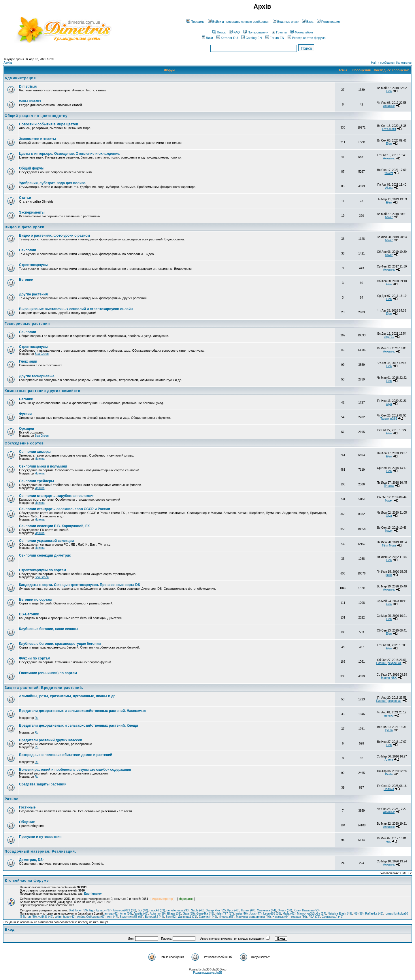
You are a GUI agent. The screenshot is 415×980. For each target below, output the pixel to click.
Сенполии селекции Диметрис (45, 555)
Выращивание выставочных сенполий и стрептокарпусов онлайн (76, 309)
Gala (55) (189, 914)
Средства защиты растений (43, 784)
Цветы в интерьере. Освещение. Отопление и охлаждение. (70, 154)
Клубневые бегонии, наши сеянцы (49, 629)
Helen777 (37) (225, 914)
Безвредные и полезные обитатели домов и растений (66, 755)
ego (389, 842)
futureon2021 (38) (125, 910)
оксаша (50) (299, 917)
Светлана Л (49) (333, 917)
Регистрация (328, 22)
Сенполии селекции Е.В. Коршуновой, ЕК (54, 526)
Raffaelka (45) (374, 914)
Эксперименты (32, 212)
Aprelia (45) (141, 914)
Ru (36, 718)
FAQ (234, 32)
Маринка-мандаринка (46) (253, 917)
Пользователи (256, 32)
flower (389, 217)
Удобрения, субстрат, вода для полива (52, 183)
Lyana (389, 730)
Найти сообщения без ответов (391, 63)
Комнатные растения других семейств (43, 391)
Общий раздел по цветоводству (36, 116)
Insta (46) (242, 914)
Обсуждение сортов (24, 443)
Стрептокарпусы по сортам (43, 570)
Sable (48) (198, 910)
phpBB (205, 969)
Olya (389, 404)
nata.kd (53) (157, 910)
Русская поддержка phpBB (207, 973)
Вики (207, 38)
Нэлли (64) (248, 910)
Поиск (219, 32)
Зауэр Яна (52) (216, 910)
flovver (389, 173)
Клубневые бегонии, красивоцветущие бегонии (60, 644)
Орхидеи (27, 429)
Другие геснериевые (37, 376)
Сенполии (28, 250)
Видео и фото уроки (24, 227)
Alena (389, 188)
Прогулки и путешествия (40, 837)
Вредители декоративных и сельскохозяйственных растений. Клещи (79, 725)
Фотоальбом (302, 32)
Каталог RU (227, 38)
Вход (308, 22)
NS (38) (359, 914)
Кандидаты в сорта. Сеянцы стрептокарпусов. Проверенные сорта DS (80, 585)
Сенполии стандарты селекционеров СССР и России (65, 509)
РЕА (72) (314, 917)
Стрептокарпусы (33, 265)
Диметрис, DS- (31, 860)
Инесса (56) (227, 917)
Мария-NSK (389, 678)
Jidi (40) (143, 910)
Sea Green (41, 354)
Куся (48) (233, 910)
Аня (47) (113, 917)
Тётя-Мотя (389, 129)
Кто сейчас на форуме (27, 881)
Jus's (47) (255, 914)
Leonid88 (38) (272, 914)
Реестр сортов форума (307, 38)
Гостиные (27, 807)
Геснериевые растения (27, 324)
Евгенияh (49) (208, 917)
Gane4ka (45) (205, 914)
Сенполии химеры (35, 452)
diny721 (389, 337)
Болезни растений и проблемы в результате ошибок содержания (75, 770)
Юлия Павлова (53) (307, 910)
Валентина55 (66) (131, 917)
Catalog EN (251, 38)
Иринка (39, 459)
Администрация (20, 78)
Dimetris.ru (28, 86)
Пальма (389, 789)
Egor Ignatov (93, 894)
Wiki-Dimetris (30, 101)
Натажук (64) (281, 917)
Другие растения (33, 294)
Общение (27, 822)
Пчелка (389, 486)
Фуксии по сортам (35, 658)
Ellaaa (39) (174, 914)
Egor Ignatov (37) (100, 910)
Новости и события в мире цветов (49, 124)
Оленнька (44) (267, 910)
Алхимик (389, 106)
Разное (12, 799)
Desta (389, 774)
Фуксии (25, 414)
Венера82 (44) (154, 917)
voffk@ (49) (46, 917)
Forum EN (275, 38)
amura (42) (111, 914)
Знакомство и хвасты (37, 139)
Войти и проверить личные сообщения (239, 22)
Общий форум (31, 168)
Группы (279, 32)
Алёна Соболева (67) (91, 917)
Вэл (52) (171, 917)
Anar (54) (126, 914)
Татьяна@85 (389, 419)
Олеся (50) (285, 910)
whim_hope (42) (65, 917)
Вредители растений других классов (51, 740)
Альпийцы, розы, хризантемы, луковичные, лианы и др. (68, 696)
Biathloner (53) (78, 910)
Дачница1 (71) (188, 917)
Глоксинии (28, 361)
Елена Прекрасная (389, 663)
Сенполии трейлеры (37, 481)
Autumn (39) (158, 914)
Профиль (196, 22)
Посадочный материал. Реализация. (40, 851)
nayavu (389, 716)
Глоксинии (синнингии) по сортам (48, 673)
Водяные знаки (286, 22)
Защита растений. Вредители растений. (44, 688)
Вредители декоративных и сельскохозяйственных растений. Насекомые (83, 711)
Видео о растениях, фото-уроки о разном (54, 235)
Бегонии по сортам (35, 600)
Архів (8, 63)
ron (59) (32, 917)
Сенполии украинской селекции (46, 541)
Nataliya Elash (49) (340, 914)
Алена (389, 760)
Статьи (25, 198)
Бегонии (26, 280)
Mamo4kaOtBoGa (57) (312, 914)
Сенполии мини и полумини (43, 466)
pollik (389, 575)
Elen (389, 91)
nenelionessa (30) (178, 910)
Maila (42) (289, 914)
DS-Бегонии (29, 614)
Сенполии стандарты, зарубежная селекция (57, 496)
